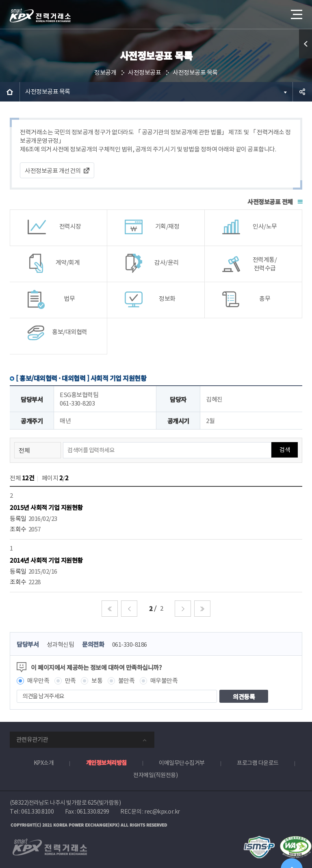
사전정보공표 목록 (195, 72)
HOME (10, 92)
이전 (129, 609)
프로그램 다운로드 (258, 763)
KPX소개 (44, 763)
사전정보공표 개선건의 (53, 171)
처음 (110, 609)
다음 (183, 609)
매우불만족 (164, 681)
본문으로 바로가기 (0, 0)
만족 (70, 681)
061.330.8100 (37, 812)
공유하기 (302, 92)
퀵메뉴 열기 (305, 44)
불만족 (127, 681)
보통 (97, 681)
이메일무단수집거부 (182, 763)
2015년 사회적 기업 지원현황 (46, 507)
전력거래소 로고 (40, 15)
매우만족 (38, 681)
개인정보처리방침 (106, 762)
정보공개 (105, 72)
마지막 (202, 609)
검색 (285, 450)
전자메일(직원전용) (155, 775)
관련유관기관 (32, 740)
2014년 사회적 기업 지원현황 (46, 560)
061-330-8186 (130, 645)
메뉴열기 (296, 12)
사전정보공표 (144, 72)
